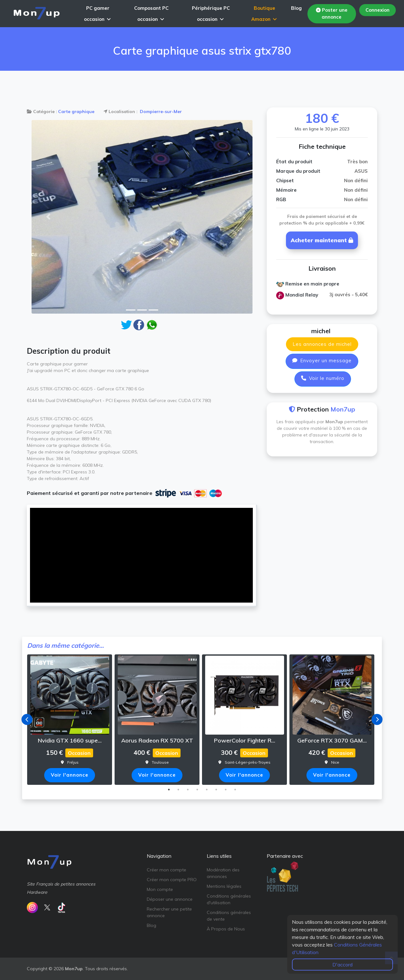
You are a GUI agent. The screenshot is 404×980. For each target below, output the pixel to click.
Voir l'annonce (70, 775)
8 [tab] (235, 790)
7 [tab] (226, 790)
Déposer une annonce (170, 899)
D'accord (342, 965)
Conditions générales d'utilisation (229, 899)
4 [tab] (197, 790)
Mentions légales (224, 886)
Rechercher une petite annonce (169, 912)
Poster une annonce (331, 14)
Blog (296, 8)
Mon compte (160, 889)
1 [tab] (169, 790)
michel (321, 331)
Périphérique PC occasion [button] (211, 14)
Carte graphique (76, 111)
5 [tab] (207, 790)
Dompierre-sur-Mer (160, 111)
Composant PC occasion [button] (151, 14)
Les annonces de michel (322, 344)
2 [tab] (178, 790)
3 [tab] (188, 790)
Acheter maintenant (322, 240)
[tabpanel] (71, 720)
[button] (48, 217)
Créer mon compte (166, 870)
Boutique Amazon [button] (264, 14)
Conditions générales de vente (229, 916)
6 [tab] (216, 790)
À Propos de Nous (226, 929)
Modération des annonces (223, 873)
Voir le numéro (323, 378)
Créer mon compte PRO (172, 880)
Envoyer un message (322, 361)
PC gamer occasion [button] (97, 14)
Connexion (377, 10)
